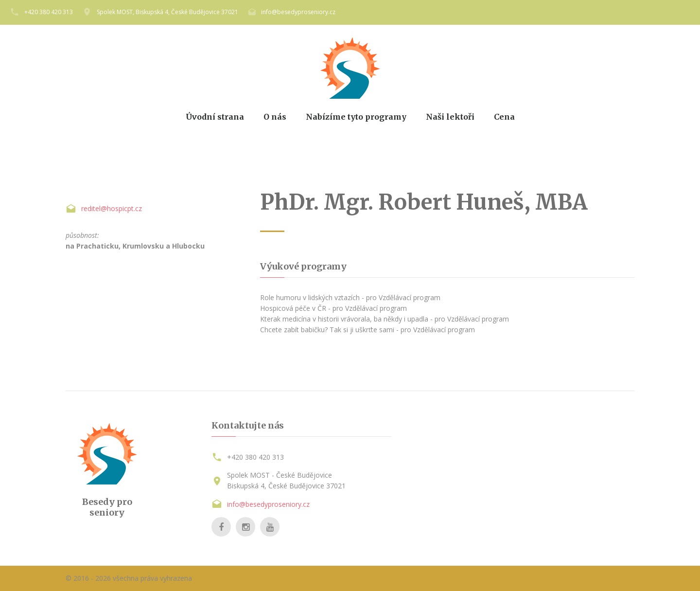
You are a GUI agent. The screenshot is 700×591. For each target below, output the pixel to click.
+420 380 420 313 (49, 12)
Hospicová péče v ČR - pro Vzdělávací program (333, 308)
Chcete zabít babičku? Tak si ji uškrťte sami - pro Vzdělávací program (367, 330)
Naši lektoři (450, 117)
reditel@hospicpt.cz (112, 208)
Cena (504, 117)
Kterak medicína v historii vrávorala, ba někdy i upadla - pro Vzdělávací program (385, 319)
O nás (275, 117)
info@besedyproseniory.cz (298, 12)
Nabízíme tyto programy (356, 117)
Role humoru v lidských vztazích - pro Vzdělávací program (350, 297)
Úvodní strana (215, 117)
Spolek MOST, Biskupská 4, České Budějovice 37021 (167, 12)
